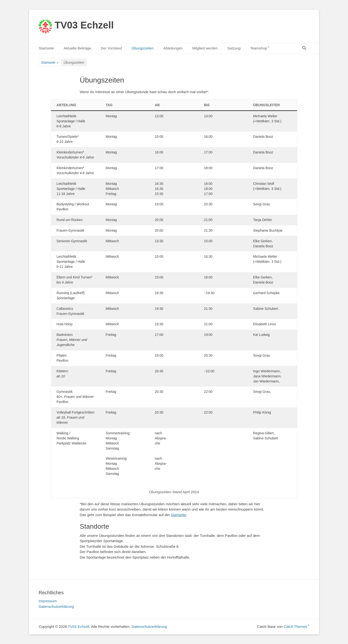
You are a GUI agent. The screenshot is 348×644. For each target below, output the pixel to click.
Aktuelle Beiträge (77, 48)
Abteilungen (173, 48)
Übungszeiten (143, 48)
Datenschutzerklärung (56, 606)
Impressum (48, 601)
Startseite (46, 48)
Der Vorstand (111, 48)
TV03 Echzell (84, 25)
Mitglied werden (205, 48)
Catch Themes (297, 627)
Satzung (234, 48)
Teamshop (260, 48)
